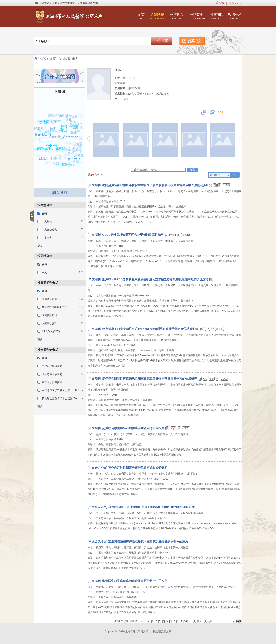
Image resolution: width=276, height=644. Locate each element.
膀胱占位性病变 (45, 128)
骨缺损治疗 (44, 133)
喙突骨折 (49, 124)
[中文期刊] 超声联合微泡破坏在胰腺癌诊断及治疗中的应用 (126, 428)
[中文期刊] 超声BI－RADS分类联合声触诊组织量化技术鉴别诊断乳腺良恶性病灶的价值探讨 (148, 279)
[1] (153, 621)
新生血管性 (53, 163)
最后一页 (202, 621)
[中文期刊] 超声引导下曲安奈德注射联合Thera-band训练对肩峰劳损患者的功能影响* (144, 329)
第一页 (138, 621)
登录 (222, 3)
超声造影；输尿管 (52, 147)
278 (92, 175)
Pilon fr (58, 134)
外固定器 (45, 135)
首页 (53, 59)
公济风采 (177, 16)
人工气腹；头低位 (78, 128)
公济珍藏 (157, 16)
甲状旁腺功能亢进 (36, 139)
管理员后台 (235, 3)
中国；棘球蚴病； (72, 124)
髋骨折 (46, 160)
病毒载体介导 (72, 146)
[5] (168, 621)
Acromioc (72, 135)
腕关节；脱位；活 (59, 117)
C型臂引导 (55, 130)
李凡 (75, 59)
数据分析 (235, 16)
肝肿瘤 (58, 158)
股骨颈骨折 (44, 143)
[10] (186, 621)
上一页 (147, 621)
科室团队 (217, 16)
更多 (40, 246)
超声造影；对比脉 (74, 119)
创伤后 (73, 126)
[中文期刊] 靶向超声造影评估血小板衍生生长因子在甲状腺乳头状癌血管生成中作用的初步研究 (150, 185)
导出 (235, 175)
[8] (178, 621)
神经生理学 (40, 150)
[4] (164, 621)
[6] (171, 621)
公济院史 (197, 16)
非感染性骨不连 (80, 146)
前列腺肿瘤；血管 (49, 121)
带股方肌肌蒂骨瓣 (54, 153)
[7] (175, 621)
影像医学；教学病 (73, 158)
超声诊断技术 (76, 164)
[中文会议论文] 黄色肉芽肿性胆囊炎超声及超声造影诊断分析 (128, 468)
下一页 (192, 621)
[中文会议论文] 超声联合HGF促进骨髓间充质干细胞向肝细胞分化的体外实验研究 (141, 507)
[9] (181, 621)
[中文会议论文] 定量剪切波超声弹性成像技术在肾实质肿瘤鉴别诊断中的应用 (138, 541)
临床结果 (73, 138)
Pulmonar (40, 155)
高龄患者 (42, 132)
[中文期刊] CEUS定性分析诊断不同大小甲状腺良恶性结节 (126, 235)
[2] (157, 621)
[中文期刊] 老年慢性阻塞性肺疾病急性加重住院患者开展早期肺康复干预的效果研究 (143, 379)
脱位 (44, 157)
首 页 (141, 16)
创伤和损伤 (63, 164)
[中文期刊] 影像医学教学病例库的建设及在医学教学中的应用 (128, 581)
